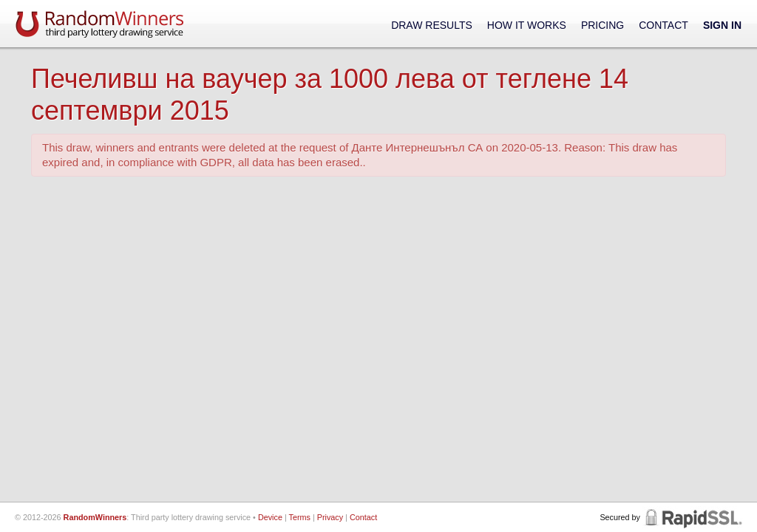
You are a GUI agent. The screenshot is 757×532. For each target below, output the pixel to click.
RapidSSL (692, 517)
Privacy (330, 517)
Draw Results (432, 25)
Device (270, 517)
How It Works (527, 25)
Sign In (722, 25)
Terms (300, 517)
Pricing (602, 25)
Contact (663, 25)
